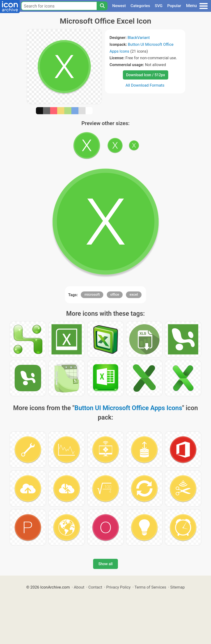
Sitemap (177, 587)
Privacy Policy (118, 587)
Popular (174, 6)
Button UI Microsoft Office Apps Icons (128, 408)
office (115, 295)
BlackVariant (139, 38)
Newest (119, 6)
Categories (140, 6)
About (79, 587)
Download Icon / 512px (146, 75)
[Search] (102, 6)
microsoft (92, 295)
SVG (159, 6)
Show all (105, 564)
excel (134, 295)
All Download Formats (145, 85)
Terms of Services (150, 587)
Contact (95, 587)
